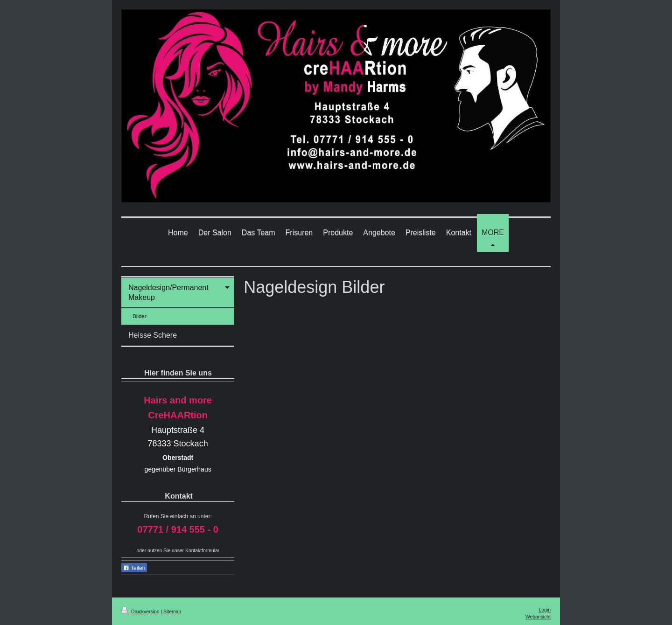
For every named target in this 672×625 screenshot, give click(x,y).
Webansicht (538, 617)
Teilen (134, 568)
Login (545, 610)
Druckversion (141, 612)
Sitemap (172, 612)
